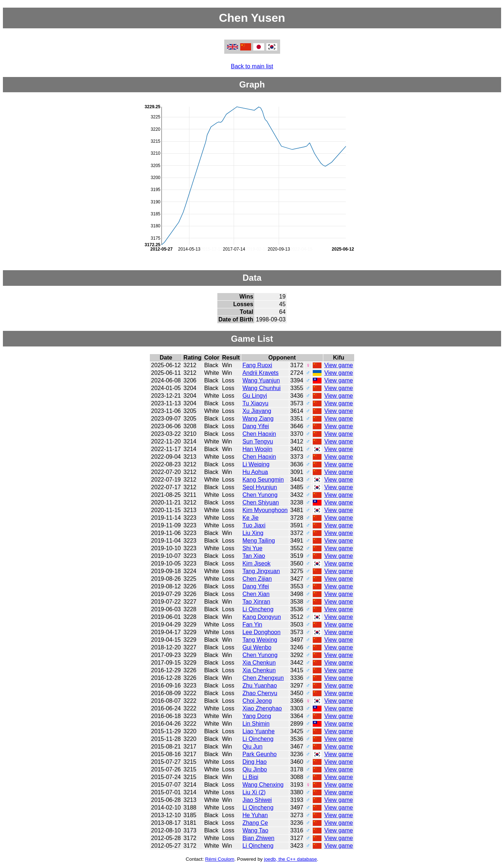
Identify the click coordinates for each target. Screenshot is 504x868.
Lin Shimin (256, 724)
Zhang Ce (255, 823)
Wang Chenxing (263, 785)
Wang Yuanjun (261, 380)
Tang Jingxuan (261, 571)
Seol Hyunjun (260, 487)
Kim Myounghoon (265, 510)
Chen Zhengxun (263, 678)
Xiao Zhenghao (262, 708)
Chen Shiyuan (261, 502)
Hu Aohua (255, 472)
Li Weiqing (256, 464)
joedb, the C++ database (290, 859)
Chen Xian (256, 594)
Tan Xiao (254, 556)
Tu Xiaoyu (255, 403)
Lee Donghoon (261, 632)
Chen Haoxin (259, 434)
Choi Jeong (257, 701)
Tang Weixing (260, 640)
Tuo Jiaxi (254, 525)
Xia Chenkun (259, 663)
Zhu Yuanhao (260, 686)
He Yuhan (255, 815)
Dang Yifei (256, 426)
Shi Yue (252, 548)
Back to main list (252, 66)
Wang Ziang (258, 419)
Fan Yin (252, 624)
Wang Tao (255, 830)
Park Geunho (259, 754)
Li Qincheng (258, 609)
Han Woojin (257, 449)
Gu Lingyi (255, 396)
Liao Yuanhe (259, 731)
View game (339, 365)
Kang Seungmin (263, 480)
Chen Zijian (257, 579)
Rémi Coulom (220, 859)
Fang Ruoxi (257, 365)
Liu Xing (253, 533)
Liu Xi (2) (254, 792)
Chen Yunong (260, 495)
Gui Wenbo (257, 647)
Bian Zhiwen (258, 838)
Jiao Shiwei (257, 800)
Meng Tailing (259, 541)
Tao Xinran (256, 602)
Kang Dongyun (262, 617)
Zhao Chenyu (260, 693)
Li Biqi (250, 777)
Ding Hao (255, 762)
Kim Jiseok (256, 563)
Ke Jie (250, 518)
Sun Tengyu (258, 441)
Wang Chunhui (261, 388)
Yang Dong (257, 716)
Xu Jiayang (257, 411)
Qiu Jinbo (255, 769)
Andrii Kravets (261, 373)
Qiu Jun (252, 747)
